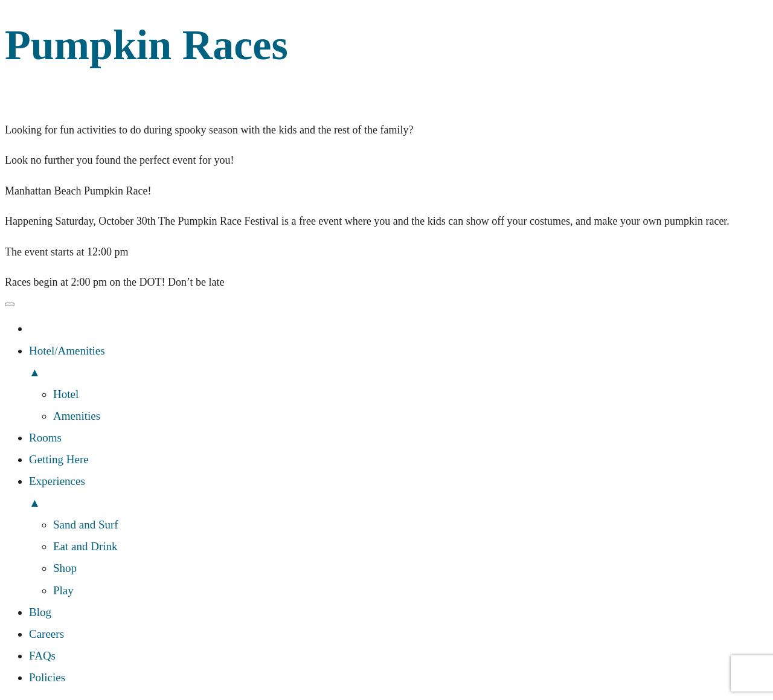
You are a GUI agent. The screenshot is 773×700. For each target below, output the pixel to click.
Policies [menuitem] (47, 677)
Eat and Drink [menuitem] (85, 546)
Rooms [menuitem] (45, 438)
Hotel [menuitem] (66, 394)
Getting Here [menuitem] (59, 459)
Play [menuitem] (63, 590)
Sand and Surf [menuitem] (86, 525)
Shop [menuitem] (65, 568)
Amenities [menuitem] (77, 416)
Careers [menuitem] (47, 634)
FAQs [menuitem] (42, 656)
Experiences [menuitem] (399, 494)
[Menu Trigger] (10, 304)
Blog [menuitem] (40, 612)
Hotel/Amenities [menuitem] (399, 364)
